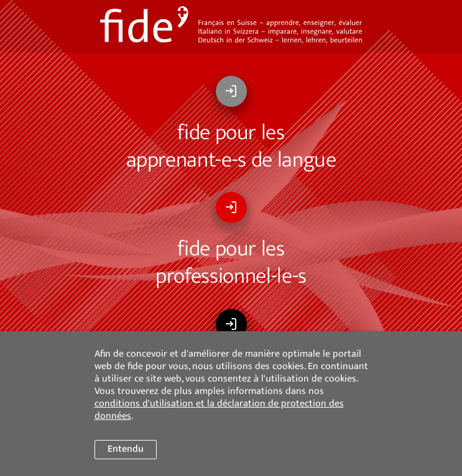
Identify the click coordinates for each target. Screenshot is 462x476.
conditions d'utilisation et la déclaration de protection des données (219, 410)
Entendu (126, 449)
